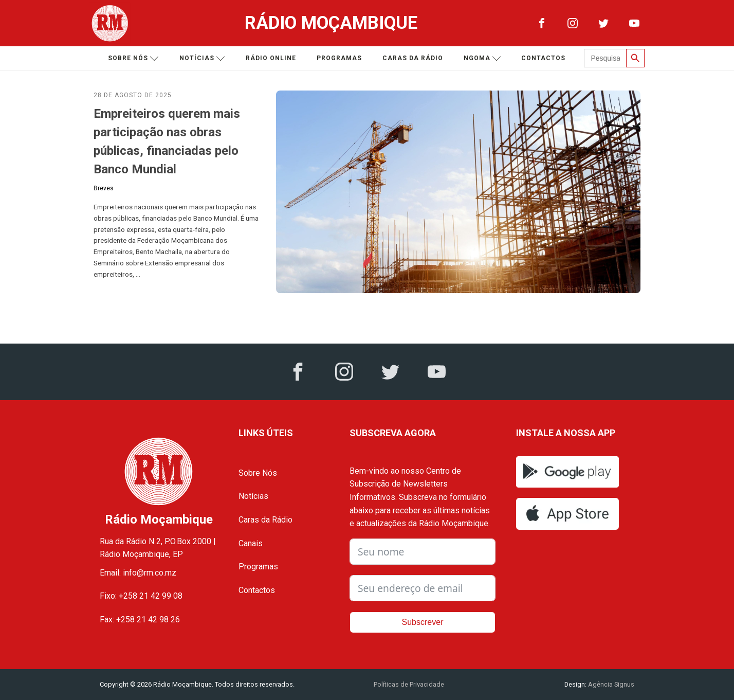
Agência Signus (610, 684)
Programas (339, 58)
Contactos (543, 58)
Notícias (202, 58)
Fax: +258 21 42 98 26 (140, 620)
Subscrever (423, 622)
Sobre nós (133, 58)
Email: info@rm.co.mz (138, 573)
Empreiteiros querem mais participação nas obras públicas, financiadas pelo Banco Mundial (167, 141)
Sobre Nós (258, 473)
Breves (104, 188)
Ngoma (482, 58)
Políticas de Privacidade (409, 684)
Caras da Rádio (413, 58)
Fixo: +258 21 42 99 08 (141, 596)
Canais (251, 543)
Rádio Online (271, 58)
